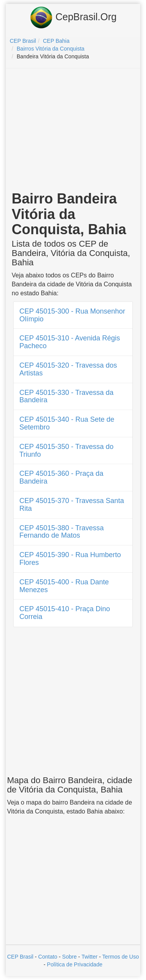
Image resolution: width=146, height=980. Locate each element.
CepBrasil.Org (73, 18)
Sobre (69, 957)
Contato (48, 957)
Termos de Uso (121, 957)
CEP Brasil (20, 957)
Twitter (89, 957)
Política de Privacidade (75, 964)
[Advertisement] (73, 131)
